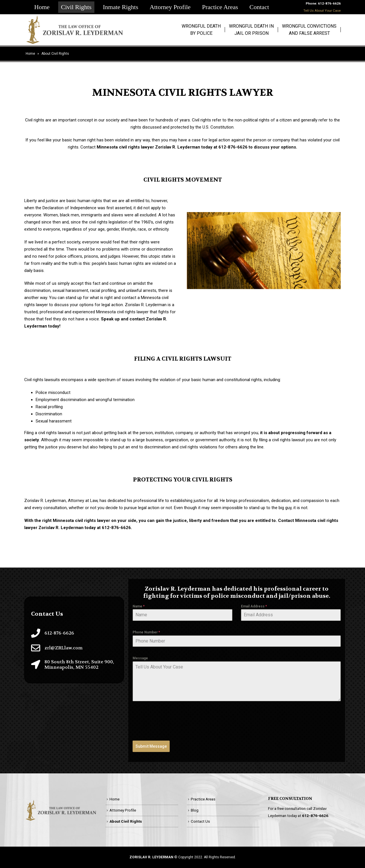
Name (139, 606)
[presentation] (176, 721)
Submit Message (151, 746)
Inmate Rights (121, 7)
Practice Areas (220, 7)
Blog (195, 810)
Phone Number (146, 632)
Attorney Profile (170, 7)
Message (140, 658)
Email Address (254, 606)
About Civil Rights (126, 821)
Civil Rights (76, 7)
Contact (259, 7)
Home (42, 7)
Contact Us (200, 821)
